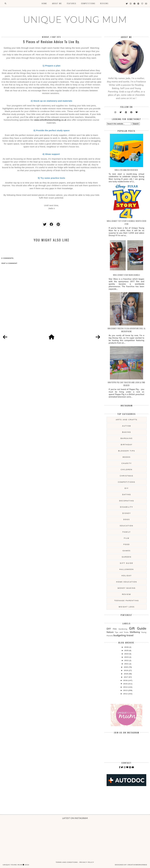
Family (127, 532)
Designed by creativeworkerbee (131, 865)
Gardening (123, 629)
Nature (110, 632)
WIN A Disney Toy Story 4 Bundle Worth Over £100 (126, 222)
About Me (57, 3)
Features (72, 3)
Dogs (126, 519)
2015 (126, 684)
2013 (126, 690)
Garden (127, 557)
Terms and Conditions (67, 862)
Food (127, 544)
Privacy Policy (87, 862)
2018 (126, 674)
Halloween (127, 569)
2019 (126, 670)
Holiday (127, 576)
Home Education (127, 582)
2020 (126, 667)
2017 (126, 677)
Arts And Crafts (127, 420)
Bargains (127, 438)
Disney (127, 513)
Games (127, 551)
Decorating (127, 501)
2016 (126, 680)
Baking (127, 432)
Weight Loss (127, 607)
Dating (127, 494)
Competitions (88, 3)
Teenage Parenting (127, 601)
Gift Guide (127, 563)
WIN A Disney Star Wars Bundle (126, 275)
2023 (127, 657)
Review (127, 594)
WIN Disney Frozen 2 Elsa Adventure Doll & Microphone (126, 330)
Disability (127, 507)
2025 (127, 650)
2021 (127, 664)
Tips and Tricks (122, 632)
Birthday (127, 445)
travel (130, 635)
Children (126, 469)
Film (127, 538)
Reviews (104, 3)
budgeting (120, 635)
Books (126, 457)
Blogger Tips (127, 451)
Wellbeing (135, 632)
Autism (127, 426)
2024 (127, 654)
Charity (127, 463)
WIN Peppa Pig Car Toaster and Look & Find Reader (126, 384)
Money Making (127, 588)
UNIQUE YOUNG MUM (75, 20)
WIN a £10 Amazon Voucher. (126, 170)
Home (44, 3)
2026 (127, 647)
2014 (126, 687)
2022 (127, 660)
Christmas (127, 476)
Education (127, 526)
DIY (126, 488)
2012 (126, 694)
